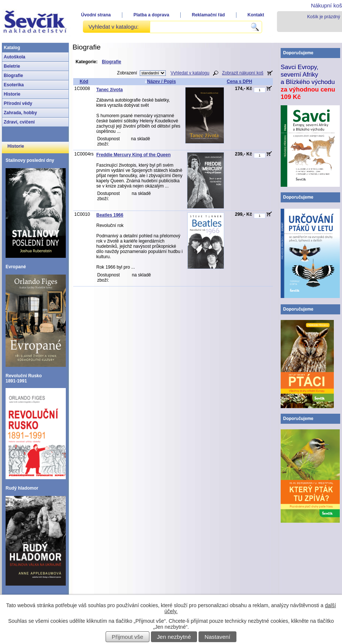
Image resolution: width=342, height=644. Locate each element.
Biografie (13, 76)
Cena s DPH (239, 81)
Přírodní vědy (18, 103)
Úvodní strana (96, 15)
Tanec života (109, 90)
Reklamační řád (208, 15)
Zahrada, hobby (20, 113)
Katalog (12, 48)
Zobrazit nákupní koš (243, 73)
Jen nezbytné (174, 637)
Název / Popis (160, 81)
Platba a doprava (151, 15)
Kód (84, 81)
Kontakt (256, 15)
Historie (12, 94)
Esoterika (14, 85)
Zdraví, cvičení (19, 122)
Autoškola (14, 57)
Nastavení (217, 637)
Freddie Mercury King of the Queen (133, 155)
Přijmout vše (128, 637)
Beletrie (12, 66)
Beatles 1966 (110, 215)
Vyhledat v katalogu (190, 73)
